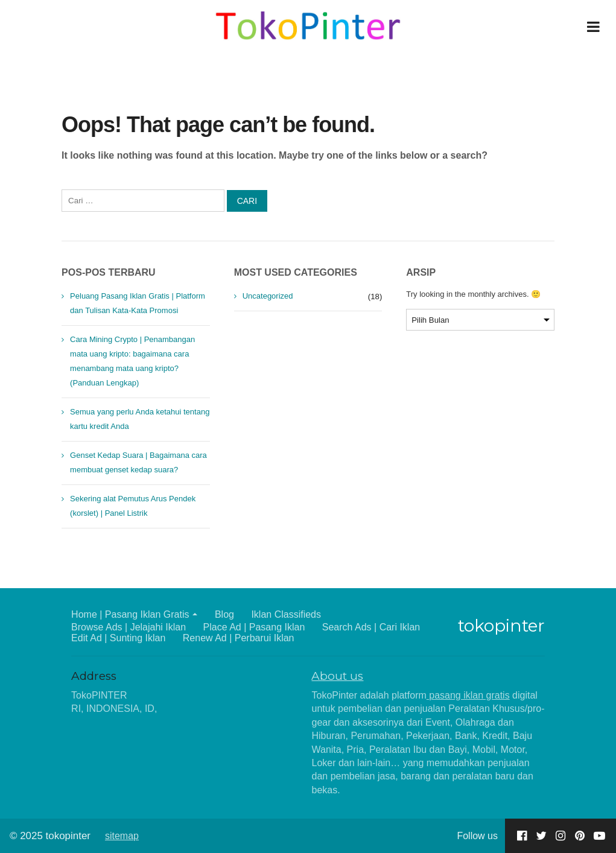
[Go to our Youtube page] (599, 836)
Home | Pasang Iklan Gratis (130, 614)
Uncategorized (268, 296)
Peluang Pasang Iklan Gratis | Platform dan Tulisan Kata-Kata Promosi (138, 303)
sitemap (122, 836)
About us (337, 676)
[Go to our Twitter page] (541, 836)
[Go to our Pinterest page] (580, 836)
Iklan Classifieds (286, 614)
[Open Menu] (593, 27)
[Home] (308, 27)
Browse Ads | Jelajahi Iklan (129, 627)
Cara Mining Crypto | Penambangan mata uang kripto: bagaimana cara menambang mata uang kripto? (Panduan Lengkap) (132, 361)
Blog (224, 614)
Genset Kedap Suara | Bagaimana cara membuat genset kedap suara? (138, 462)
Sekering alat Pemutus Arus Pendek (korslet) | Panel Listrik (133, 506)
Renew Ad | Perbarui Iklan (239, 638)
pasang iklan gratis (468, 695)
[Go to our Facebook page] (522, 836)
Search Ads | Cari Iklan (371, 627)
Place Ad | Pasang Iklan (254, 627)
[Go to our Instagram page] (560, 836)
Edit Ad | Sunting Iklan (118, 638)
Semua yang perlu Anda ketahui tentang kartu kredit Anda (140, 419)
